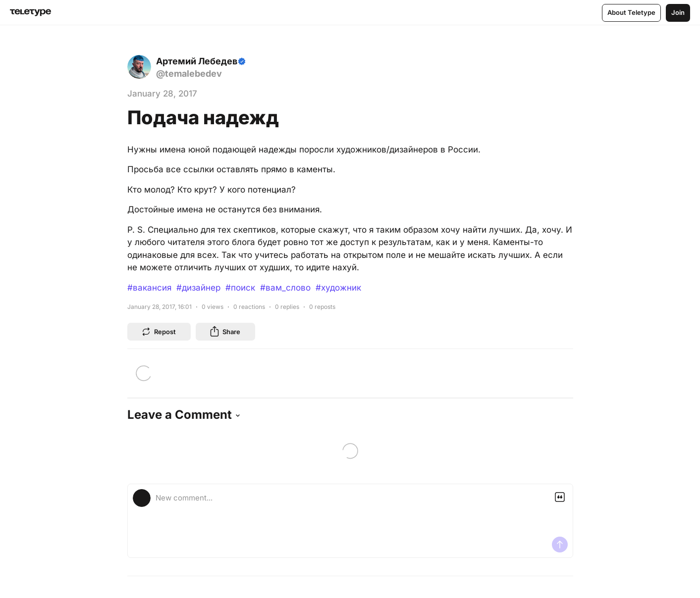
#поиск (240, 288)
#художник (338, 288)
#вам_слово (285, 288)
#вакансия (149, 288)
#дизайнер (198, 288)
